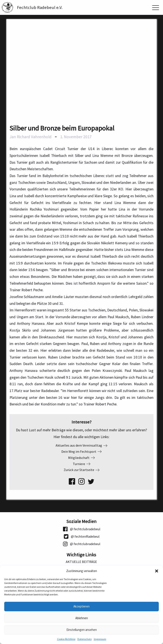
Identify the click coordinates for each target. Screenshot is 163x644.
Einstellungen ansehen (82, 630)
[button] (157, 571)
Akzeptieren (81, 606)
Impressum (100, 639)
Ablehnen (82, 618)
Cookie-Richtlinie (66, 639)
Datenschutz (85, 639)
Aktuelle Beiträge (81, 562)
